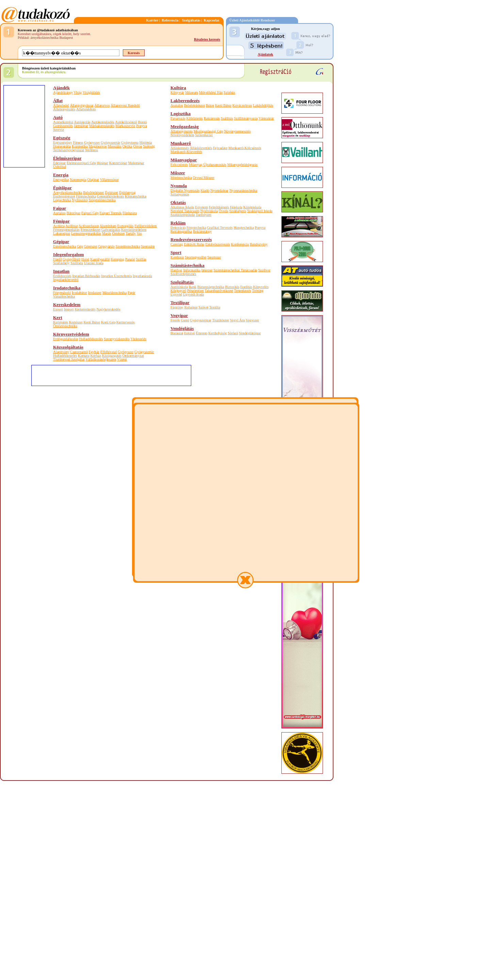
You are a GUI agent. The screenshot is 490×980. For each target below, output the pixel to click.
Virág (78, 92)
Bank (193, 287)
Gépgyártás (106, 246)
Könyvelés (261, 287)
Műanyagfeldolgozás (242, 165)
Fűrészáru (130, 213)
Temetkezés (243, 291)
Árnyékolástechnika (68, 192)
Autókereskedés (103, 122)
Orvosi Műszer (203, 178)
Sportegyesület (195, 257)
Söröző (233, 333)
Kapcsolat (212, 20)
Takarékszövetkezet (219, 291)
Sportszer (214, 257)
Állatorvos (102, 105)
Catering (177, 244)
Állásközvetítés (201, 148)
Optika (127, 146)
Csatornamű (79, 352)
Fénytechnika (196, 228)
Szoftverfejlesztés (183, 274)
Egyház (94, 352)
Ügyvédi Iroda (193, 294)
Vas (139, 233)
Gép (80, 246)
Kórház (96, 356)
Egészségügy (63, 142)
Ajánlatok (265, 54)
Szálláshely (61, 263)
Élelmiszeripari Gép (81, 163)
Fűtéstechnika (86, 196)
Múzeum (192, 92)
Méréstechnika (181, 178)
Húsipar (102, 163)
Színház (229, 92)
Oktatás (178, 202)
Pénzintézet (195, 291)
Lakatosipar (62, 233)
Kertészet (76, 322)
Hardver (176, 270)
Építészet (111, 192)
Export (58, 309)
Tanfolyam (203, 215)
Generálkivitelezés (110, 196)
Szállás (141, 259)
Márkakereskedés (102, 126)
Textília (215, 307)
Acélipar (72, 226)
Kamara (84, 356)
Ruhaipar (191, 307)
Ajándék (61, 88)
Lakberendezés (185, 101)
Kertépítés (61, 322)
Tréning (257, 291)
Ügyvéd (176, 294)
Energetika (61, 180)
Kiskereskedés (85, 309)
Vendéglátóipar (250, 333)
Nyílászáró (80, 200)
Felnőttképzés (219, 207)
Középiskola (252, 207)
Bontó (142, 122)
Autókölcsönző (126, 122)
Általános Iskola (182, 207)
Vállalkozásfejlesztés (101, 359)
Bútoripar (73, 213)
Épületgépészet (64, 196)
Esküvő (190, 333)
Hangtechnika (244, 228)
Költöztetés (194, 118)
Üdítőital (60, 167)
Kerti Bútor (92, 322)
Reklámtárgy (202, 231)
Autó (58, 117)
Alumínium (108, 226)
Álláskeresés (180, 148)
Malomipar (136, 163)
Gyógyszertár (110, 142)
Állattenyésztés (64, 109)
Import (69, 309)
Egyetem (201, 207)
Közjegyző (178, 291)
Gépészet (91, 246)
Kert (58, 317)
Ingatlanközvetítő (66, 280)
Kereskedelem (67, 304)
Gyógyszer (92, 142)
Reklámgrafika (181, 231)
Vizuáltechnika (64, 296)
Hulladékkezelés (91, 339)
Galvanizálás (111, 230)
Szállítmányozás (246, 118)
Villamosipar (109, 180)
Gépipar (61, 242)
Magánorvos (97, 146)
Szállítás (227, 118)
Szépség (149, 146)
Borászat (177, 333)
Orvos (137, 146)
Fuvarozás (178, 118)
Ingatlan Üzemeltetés (116, 276)
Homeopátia (62, 146)
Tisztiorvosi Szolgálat (69, 359)
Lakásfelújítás (263, 105)
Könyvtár (177, 92)
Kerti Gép (108, 322)
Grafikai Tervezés (220, 228)
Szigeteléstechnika (102, 200)
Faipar (60, 208)
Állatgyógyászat (81, 105)
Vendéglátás (182, 328)
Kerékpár (177, 257)
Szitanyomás (180, 194)
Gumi (185, 320)
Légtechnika (62, 200)
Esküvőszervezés (218, 244)
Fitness (78, 142)
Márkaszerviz (125, 126)
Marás (107, 233)
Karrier (152, 20)
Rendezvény (259, 244)
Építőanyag (127, 192)
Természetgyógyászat (69, 150)
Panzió (130, 259)
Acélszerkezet (89, 226)
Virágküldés (91, 92)
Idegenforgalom (68, 254)
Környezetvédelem (71, 334)
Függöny (177, 307)
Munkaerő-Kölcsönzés (245, 148)
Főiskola (236, 207)
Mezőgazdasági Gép (208, 131)
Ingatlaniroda (142, 276)
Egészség (62, 138)
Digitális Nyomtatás (185, 190)
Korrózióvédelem (134, 230)
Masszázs (115, 146)
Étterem (202, 333)
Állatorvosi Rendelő (125, 105)
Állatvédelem (86, 109)
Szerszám (148, 246)
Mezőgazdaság (185, 126)
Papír (132, 293)
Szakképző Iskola (260, 211)
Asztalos (59, 213)
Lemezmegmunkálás (86, 233)
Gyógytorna (130, 142)
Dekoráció (178, 228)
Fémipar (61, 221)
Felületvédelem (146, 226)
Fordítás (246, 287)
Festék (175, 320)
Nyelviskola (209, 211)
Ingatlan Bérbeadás (86, 276)
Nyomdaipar (219, 190)
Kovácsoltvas (242, 105)
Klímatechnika (136, 196)
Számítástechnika (187, 265)
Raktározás (212, 118)
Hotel (85, 259)
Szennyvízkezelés (117, 339)
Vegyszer (252, 320)
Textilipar (180, 302)
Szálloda (77, 263)
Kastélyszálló (100, 259)
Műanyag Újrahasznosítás (208, 165)
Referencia (170, 20)
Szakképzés (238, 211)
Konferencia (240, 244)
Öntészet (118, 233)
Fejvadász (220, 148)
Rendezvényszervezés (191, 239)
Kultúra (178, 88)
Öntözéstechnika (65, 326)
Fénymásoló (62, 293)
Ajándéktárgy (63, 92)
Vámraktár (266, 118)
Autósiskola (179, 287)
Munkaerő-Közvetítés (186, 152)
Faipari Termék (110, 213)
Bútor (210, 105)
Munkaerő (181, 143)
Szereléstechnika (128, 246)
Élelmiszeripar (67, 158)
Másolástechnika (115, 293)
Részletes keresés (207, 39)
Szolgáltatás (191, 20)
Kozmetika (80, 146)
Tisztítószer (221, 320)
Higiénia (146, 142)
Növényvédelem (182, 135)
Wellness (92, 150)
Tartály (131, 233)
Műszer (178, 173)
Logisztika (181, 114)
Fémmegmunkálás (66, 230)
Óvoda (223, 211)
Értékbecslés (62, 276)
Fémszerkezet (91, 230)
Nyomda (179, 186)
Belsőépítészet (94, 192)
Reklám (178, 223)
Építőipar (62, 188)
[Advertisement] (24, 208)
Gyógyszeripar (201, 320)
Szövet (203, 307)
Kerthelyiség (217, 333)
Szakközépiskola (183, 215)
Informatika (192, 270)
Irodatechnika (67, 288)
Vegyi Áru (238, 320)
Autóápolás (82, 122)
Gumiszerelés (63, 126)
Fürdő (57, 259)
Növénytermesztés (237, 131)
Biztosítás (232, 287)
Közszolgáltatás (68, 347)
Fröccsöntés (179, 165)
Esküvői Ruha (194, 244)
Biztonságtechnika (211, 287)
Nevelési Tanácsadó (185, 211)
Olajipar (93, 180)
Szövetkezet (204, 135)
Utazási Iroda (94, 263)
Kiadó (205, 190)
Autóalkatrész (63, 122)
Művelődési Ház (211, 92)
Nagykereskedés (109, 309)
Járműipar (81, 126)
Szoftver (264, 270)
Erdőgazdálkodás (66, 339)
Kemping (117, 259)
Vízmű (122, 359)
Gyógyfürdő (71, 259)
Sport (176, 252)
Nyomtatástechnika (243, 190)
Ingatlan (61, 271)
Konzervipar (118, 163)
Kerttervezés (126, 322)
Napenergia (78, 180)
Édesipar (59, 163)
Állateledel (61, 105)
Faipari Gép (90, 213)
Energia (61, 175)
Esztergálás (125, 226)
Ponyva (142, 126)
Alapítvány (61, 352)
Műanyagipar (184, 160)
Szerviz (59, 130)
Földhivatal (109, 352)
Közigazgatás (112, 356)
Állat (58, 101)
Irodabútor (79, 293)
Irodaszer (95, 293)
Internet (207, 270)
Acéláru (59, 226)
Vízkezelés (138, 339)
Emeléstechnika (64, 246)
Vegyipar (179, 315)
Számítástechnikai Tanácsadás (235, 270)
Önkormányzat (133, 356)
